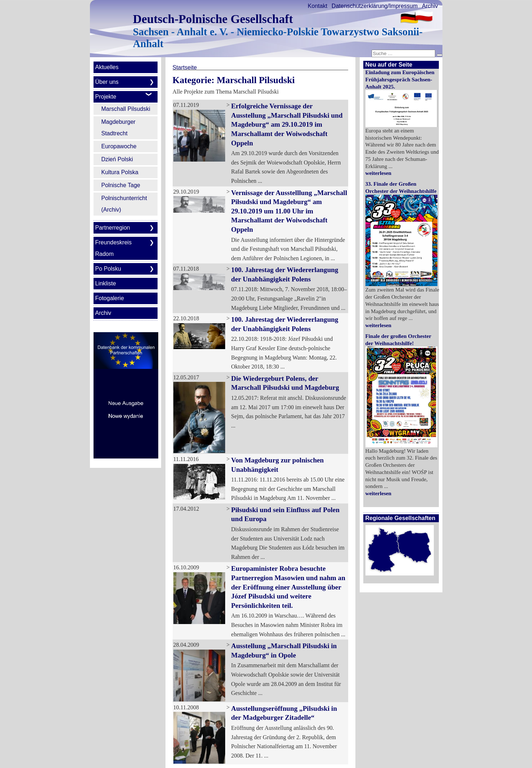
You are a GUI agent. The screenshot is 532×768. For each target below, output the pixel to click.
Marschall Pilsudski (126, 109)
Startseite (185, 67)
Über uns (107, 82)
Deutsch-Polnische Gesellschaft (213, 19)
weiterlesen (379, 173)
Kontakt (318, 6)
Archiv (430, 6)
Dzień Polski (117, 159)
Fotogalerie (110, 298)
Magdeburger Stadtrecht (119, 128)
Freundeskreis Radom (113, 248)
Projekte (106, 97)
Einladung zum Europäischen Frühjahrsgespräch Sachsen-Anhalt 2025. (400, 79)
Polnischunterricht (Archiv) (124, 204)
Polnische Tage (121, 185)
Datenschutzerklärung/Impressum (375, 6)
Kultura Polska (120, 172)
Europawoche (119, 146)
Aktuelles (107, 67)
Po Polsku (108, 269)
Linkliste (106, 283)
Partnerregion (113, 228)
